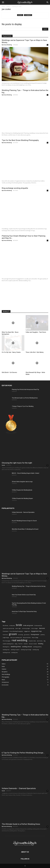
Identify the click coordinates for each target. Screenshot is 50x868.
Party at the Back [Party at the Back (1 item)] (27, 638)
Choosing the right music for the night (17, 463)
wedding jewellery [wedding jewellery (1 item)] (37, 647)
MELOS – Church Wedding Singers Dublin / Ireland (25, 473)
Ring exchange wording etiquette (15, 188)
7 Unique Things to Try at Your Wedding (23, 406)
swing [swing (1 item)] (16, 644)
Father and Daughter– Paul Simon (36, 332)
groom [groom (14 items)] (13, 634)
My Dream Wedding (7, 45)
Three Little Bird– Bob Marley (35, 352)
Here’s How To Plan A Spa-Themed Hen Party (24, 612)
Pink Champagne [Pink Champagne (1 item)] (7, 641)
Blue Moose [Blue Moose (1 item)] (5, 626)
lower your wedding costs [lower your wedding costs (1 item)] (16, 638)
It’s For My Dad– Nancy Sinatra (11, 352)
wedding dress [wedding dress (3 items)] (16, 647)
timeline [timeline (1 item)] (26, 644)
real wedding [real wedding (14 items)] (20, 640)
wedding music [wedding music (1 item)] (6, 650)
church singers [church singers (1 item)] (35, 628)
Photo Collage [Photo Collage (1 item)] (35, 638)
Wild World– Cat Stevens (9, 372)
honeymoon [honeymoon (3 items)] (35, 634)
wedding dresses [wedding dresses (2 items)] (27, 647)
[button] (48, 2)
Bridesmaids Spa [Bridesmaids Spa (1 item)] (38, 626)
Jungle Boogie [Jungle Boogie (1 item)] (6, 638)
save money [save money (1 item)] (40, 641)
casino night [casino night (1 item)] (18, 628)
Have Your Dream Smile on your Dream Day (24, 595)
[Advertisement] (25, 295)
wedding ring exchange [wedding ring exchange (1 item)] (26, 650)
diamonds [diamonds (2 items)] (42, 628)
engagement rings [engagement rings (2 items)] (36, 631)
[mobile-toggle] (3, 2)
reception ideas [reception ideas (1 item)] (32, 641)
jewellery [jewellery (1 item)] (43, 635)
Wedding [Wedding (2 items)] (41, 644)
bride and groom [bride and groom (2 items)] (28, 625)
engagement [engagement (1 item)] (27, 631)
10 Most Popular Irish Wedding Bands (22, 490)
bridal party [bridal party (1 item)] (12, 626)
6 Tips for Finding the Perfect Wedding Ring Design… (23, 753)
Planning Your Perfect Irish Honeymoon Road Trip (25, 389)
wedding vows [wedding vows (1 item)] (14, 653)
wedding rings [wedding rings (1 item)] (36, 650)
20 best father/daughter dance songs (22, 482)
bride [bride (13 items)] (19, 625)
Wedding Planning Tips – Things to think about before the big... (29, 586)
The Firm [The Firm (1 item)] (20, 644)
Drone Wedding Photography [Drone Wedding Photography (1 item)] (16, 631)
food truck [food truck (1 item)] (5, 635)
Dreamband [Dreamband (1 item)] (6, 631)
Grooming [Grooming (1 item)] (20, 635)
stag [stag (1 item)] (44, 641)
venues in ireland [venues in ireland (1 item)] (33, 644)
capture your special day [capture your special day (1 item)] (8, 628)
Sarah (3, 465)
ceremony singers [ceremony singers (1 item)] (26, 628)
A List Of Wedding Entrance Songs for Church (24, 521)
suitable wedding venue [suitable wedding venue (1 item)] (8, 644)
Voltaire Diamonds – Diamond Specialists (23, 512)
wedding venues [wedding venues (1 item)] (6, 653)
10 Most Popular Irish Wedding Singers (22, 498)
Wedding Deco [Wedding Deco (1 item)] (6, 647)
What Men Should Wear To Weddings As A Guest (25, 529)
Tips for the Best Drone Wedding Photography (20, 140)
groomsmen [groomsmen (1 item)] (27, 635)
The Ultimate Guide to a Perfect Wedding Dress (25, 398)
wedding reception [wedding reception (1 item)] (15, 650)
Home (3, 7)
